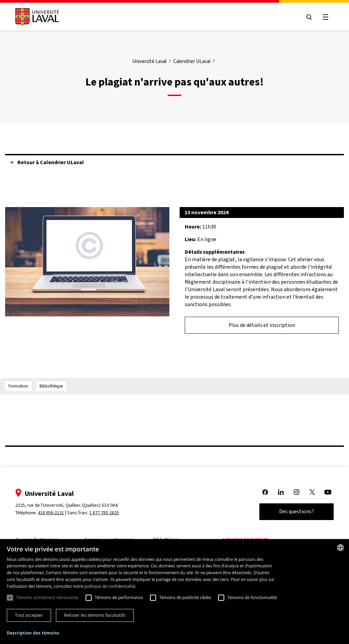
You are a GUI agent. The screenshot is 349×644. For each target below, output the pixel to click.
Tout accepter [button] (29, 615)
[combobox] (340, 548)
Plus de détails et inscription (262, 325)
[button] (33, 633)
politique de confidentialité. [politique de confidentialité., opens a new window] (111, 586)
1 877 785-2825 (105, 513)
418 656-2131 (51, 513)
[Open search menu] (309, 17)
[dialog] (174, 592)
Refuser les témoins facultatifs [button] (95, 615)
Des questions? (296, 511)
